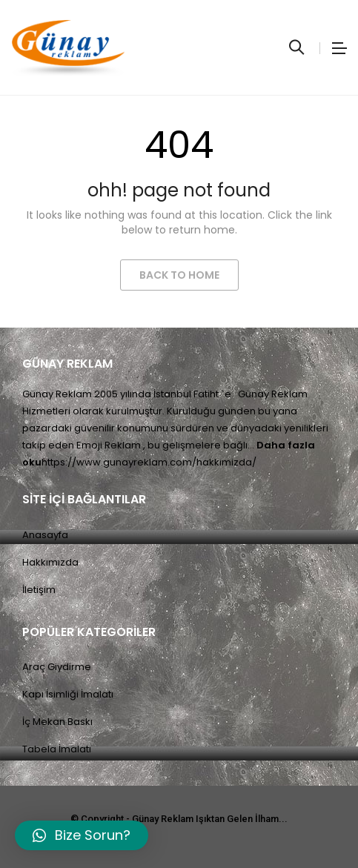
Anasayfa (45, 535)
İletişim (39, 590)
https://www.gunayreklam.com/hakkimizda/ (149, 462)
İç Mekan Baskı (57, 722)
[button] (82, 835)
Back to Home (179, 275)
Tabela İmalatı (57, 749)
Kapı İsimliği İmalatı (68, 694)
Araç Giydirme (57, 667)
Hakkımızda (50, 562)
